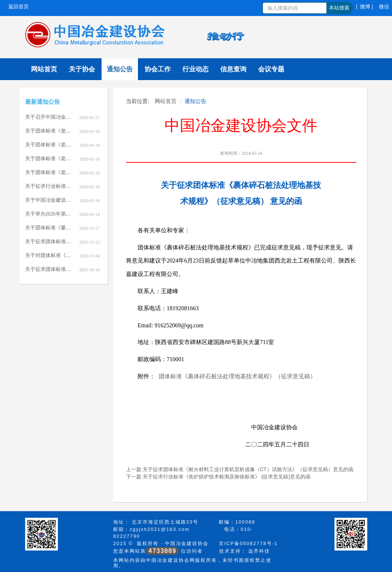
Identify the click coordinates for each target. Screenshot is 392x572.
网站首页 (44, 69)
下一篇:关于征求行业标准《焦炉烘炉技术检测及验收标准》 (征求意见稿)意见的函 (218, 477)
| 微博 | (365, 7)
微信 (384, 7)
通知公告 (120, 69)
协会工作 (158, 69)
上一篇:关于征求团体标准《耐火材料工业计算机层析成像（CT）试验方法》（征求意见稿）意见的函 (240, 469)
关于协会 (82, 69)
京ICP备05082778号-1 (248, 543)
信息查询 (233, 69)
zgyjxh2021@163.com (160, 529)
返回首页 (19, 7)
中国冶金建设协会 (187, 543)
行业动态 (195, 69)
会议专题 (271, 69)
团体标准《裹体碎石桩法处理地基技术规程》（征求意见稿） (237, 376)
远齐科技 (259, 551)
